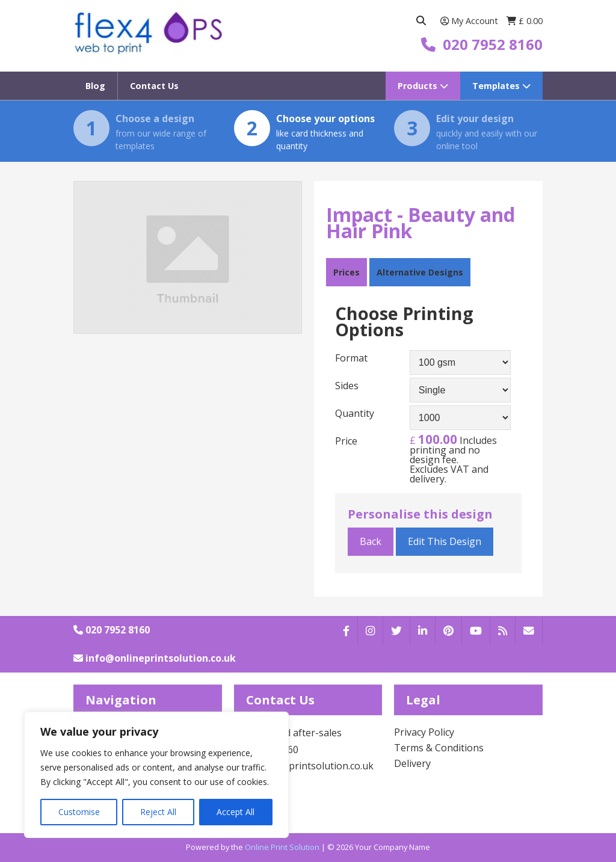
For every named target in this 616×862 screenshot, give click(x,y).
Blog (95, 86)
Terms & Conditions (439, 748)
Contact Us (154, 86)
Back (371, 541)
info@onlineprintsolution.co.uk (155, 658)
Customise (79, 812)
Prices (346, 272)
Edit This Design (445, 541)
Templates (501, 86)
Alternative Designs (420, 272)
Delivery (412, 763)
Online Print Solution (282, 847)
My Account (470, 21)
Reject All (158, 812)
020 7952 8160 (112, 630)
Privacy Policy (424, 732)
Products (423, 86)
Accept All (236, 812)
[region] (156, 775)
